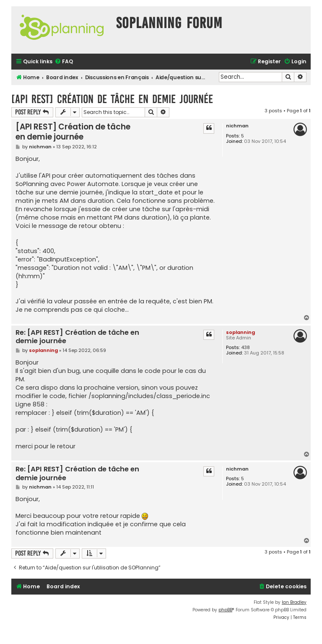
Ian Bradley (294, 602)
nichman (237, 126)
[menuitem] (64, 62)
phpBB (225, 610)
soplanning (240, 332)
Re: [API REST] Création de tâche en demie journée (77, 337)
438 (245, 348)
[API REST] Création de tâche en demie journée (112, 99)
